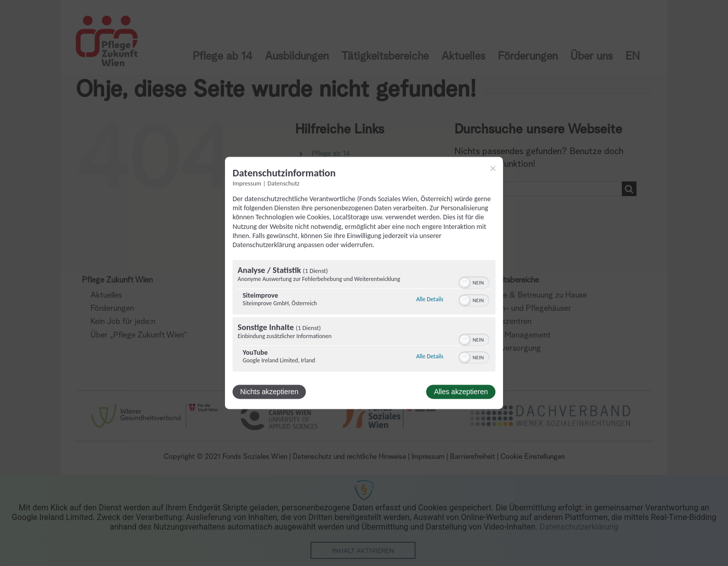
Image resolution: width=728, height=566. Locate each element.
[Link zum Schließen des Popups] (493, 168)
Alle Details (430, 299)
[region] (364, 317)
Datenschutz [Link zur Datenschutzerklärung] (283, 183)
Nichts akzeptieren (269, 392)
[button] (465, 283)
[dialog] (364, 283)
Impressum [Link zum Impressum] (247, 183)
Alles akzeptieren (461, 392)
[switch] (474, 282)
